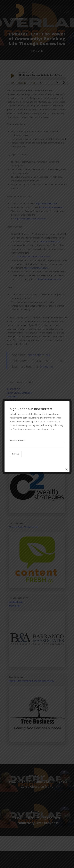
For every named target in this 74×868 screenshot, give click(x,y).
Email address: (37, 443)
